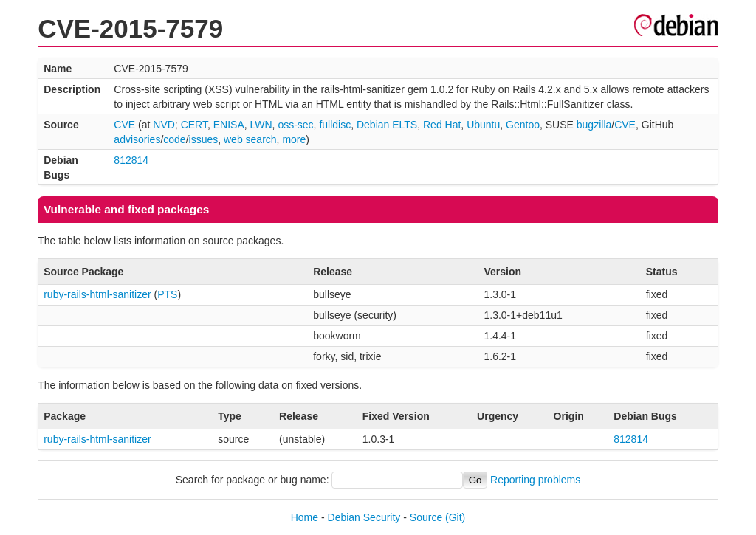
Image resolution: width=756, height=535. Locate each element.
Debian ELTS (387, 125)
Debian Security (364, 517)
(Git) (455, 517)
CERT (194, 125)
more (294, 139)
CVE (124, 125)
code (174, 139)
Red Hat (442, 125)
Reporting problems (535, 480)
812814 (131, 160)
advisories (137, 139)
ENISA (229, 125)
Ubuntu (483, 125)
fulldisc (335, 125)
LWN (261, 125)
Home (305, 517)
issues (204, 139)
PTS (167, 294)
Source (426, 517)
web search (250, 139)
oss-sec (295, 125)
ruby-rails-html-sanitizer (97, 294)
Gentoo (523, 125)
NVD (164, 125)
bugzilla (594, 125)
